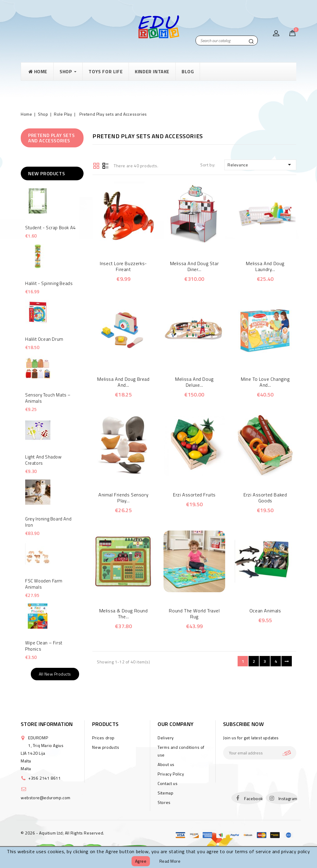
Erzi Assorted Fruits (194, 495)
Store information (47, 724)
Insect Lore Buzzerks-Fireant (123, 266)
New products (106, 747)
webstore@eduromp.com (46, 798)
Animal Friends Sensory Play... (123, 498)
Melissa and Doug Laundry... (265, 266)
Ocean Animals (265, 611)
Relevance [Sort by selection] (260, 165)
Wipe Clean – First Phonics (44, 646)
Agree (141, 861)
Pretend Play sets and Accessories (51, 138)
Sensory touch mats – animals (48, 398)
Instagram (288, 798)
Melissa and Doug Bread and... (123, 382)
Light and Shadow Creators (43, 460)
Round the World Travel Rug (194, 614)
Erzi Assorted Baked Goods (265, 498)
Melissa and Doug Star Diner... (194, 266)
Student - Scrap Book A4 (50, 228)
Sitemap (165, 793)
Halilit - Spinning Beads (49, 283)
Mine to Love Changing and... (265, 382)
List (105, 165)
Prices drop (103, 738)
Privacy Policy (171, 774)
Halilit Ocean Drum (44, 339)
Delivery (166, 738)
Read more (170, 861)
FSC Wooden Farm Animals (44, 584)
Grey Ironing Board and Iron (48, 522)
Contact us (168, 783)
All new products (55, 674)
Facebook (254, 798)
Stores (164, 802)
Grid (96, 165)
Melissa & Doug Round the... (124, 614)
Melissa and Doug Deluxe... (194, 382)
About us (166, 764)
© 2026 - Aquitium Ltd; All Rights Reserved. (63, 833)
